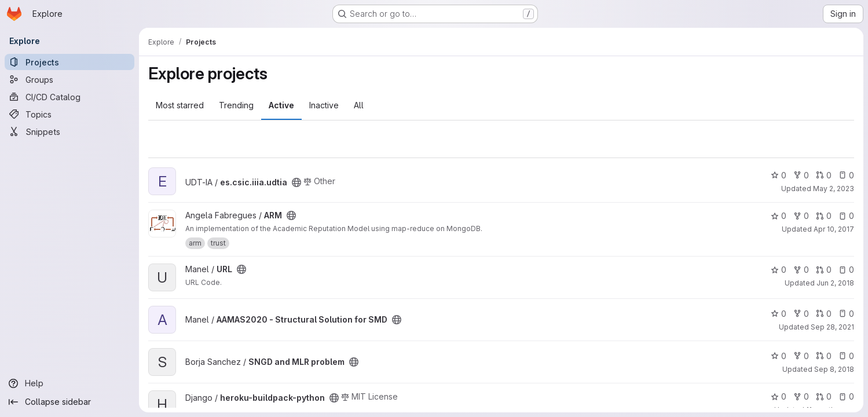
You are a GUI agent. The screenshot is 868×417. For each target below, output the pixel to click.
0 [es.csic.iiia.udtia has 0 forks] (801, 175)
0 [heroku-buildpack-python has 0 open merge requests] (824, 396)
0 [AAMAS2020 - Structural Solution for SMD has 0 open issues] (846, 314)
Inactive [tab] (324, 105)
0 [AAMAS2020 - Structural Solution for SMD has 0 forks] (801, 314)
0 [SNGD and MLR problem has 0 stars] (779, 356)
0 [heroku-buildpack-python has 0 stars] (779, 396)
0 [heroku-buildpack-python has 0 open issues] (846, 396)
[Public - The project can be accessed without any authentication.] (296, 182)
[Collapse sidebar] (69, 402)
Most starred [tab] (180, 105)
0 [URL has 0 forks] (801, 270)
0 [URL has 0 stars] (779, 270)
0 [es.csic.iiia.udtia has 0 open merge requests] (824, 175)
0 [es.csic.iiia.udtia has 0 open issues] (846, 175)
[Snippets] (69, 131)
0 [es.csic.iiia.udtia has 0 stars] (779, 175)
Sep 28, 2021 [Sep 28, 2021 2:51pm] (832, 327)
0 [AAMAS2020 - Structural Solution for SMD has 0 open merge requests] (824, 314)
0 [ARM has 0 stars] (779, 216)
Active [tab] (281, 105)
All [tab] (359, 105)
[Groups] (69, 79)
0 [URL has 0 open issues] (846, 270)
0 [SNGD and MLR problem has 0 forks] (801, 356)
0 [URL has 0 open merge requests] (824, 270)
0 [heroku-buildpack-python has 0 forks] (801, 396)
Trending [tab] (236, 105)
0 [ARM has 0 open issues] (846, 216)
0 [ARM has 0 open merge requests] (824, 216)
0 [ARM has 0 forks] (801, 216)
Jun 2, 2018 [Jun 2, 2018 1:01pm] (835, 283)
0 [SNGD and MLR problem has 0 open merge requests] (824, 356)
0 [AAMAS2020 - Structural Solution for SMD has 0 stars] (779, 314)
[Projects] (69, 62)
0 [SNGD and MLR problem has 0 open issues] (846, 356)
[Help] (69, 383)
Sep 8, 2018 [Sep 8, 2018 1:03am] (834, 369)
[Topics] (69, 114)
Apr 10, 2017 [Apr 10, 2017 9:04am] (834, 229)
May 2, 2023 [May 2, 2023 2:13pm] (834, 189)
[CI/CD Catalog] (69, 97)
